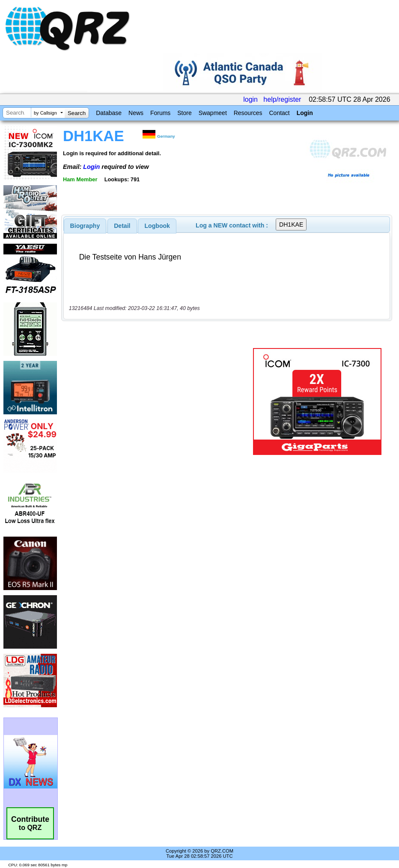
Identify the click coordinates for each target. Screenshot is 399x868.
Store (184, 113)
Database (109, 113)
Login (305, 113)
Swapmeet (213, 113)
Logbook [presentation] (157, 226)
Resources (248, 113)
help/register (282, 99)
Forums (160, 113)
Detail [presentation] (122, 226)
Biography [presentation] (85, 226)
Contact (279, 113)
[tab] (85, 226)
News (136, 113)
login (250, 99)
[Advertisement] (159, 402)
